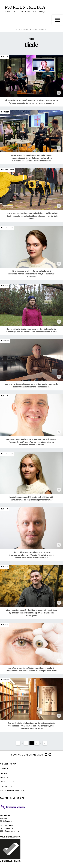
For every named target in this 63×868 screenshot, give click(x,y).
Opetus (5, 777)
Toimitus (5, 769)
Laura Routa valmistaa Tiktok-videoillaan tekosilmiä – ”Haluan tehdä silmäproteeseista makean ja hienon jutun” (31, 669)
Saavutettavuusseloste (13, 790)
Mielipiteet (7, 228)
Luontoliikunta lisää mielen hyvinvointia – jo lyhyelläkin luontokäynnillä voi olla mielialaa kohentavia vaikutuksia (31, 330)
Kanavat (5, 773)
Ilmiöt (5, 57)
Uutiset (5, 112)
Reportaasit (8, 170)
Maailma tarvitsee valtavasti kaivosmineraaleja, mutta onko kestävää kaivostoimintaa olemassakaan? (31, 385)
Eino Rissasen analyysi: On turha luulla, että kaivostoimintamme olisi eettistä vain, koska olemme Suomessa (31, 274)
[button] (57, 20)
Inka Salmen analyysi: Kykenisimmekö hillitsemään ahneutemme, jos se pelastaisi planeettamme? (31, 498)
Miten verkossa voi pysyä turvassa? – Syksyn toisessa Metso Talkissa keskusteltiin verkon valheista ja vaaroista (32, 102)
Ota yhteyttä (8, 782)
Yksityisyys (7, 786)
